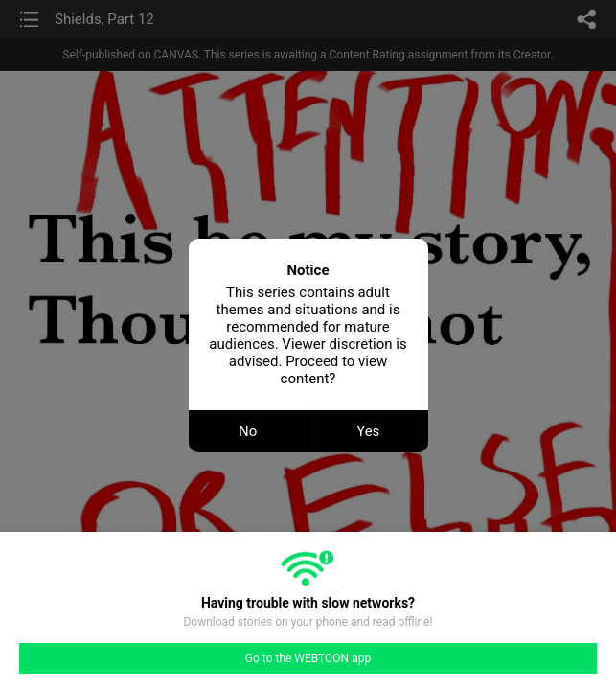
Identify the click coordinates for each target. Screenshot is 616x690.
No (248, 431)
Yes (368, 431)
